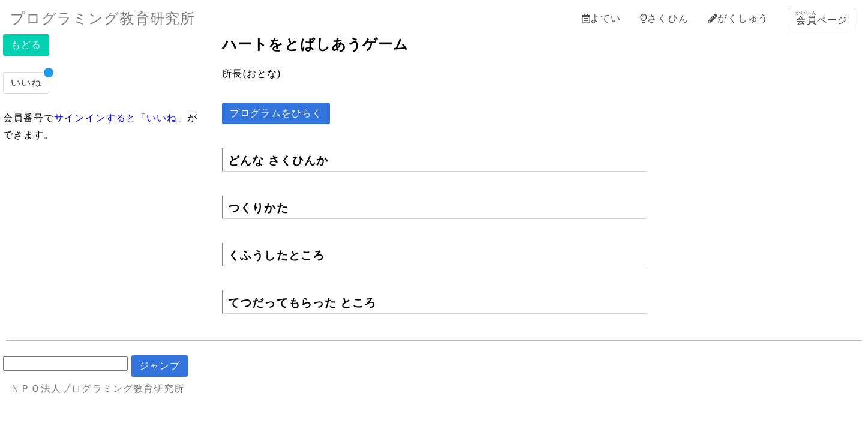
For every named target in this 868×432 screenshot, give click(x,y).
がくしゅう (738, 18)
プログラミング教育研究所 (103, 18)
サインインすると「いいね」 (121, 118)
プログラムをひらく (276, 113)
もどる (26, 45)
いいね (26, 82)
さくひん (664, 18)
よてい (601, 18)
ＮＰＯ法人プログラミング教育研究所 (97, 388)
